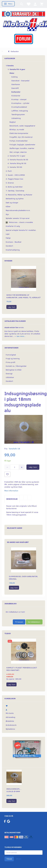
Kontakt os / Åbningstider (16, 366)
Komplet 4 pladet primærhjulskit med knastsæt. (22, 669)
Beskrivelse (12, 499)
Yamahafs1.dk (14, 449)
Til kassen (19, 622)
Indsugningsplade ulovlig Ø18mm (14, 790)
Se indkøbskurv (34, 622)
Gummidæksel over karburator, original (23, 578)
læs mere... (21, 336)
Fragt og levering (13, 358)
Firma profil (11, 362)
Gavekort (9, 381)
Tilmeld (9, 859)
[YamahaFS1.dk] (23, 14)
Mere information (11, 491)
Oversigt (9, 374)
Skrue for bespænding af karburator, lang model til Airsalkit (23, 296)
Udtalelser (10, 377)
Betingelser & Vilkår (14, 370)
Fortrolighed (11, 355)
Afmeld (19, 859)
